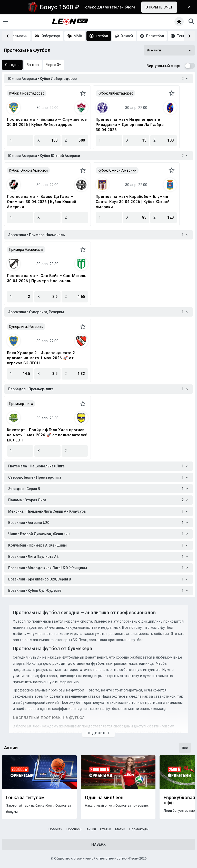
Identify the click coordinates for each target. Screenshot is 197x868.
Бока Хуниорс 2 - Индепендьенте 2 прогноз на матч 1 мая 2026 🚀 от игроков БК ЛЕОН (41, 358)
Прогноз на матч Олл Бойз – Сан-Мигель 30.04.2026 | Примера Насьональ (47, 278)
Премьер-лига (21, 404)
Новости (55, 829)
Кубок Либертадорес (27, 93)
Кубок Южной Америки (28, 170)
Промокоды (139, 829)
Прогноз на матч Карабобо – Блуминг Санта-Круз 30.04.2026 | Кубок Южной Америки (133, 202)
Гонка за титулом (25, 798)
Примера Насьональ (26, 250)
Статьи (106, 829)
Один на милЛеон (104, 798)
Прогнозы (74, 829)
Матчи (120, 829)
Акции (91, 829)
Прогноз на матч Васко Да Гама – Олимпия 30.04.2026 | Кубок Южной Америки (42, 202)
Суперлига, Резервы (26, 327)
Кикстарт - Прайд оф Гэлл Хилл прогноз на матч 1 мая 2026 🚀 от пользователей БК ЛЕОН (47, 435)
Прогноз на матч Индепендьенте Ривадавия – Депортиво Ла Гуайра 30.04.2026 (130, 125)
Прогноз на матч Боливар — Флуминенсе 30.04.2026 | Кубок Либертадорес (47, 122)
